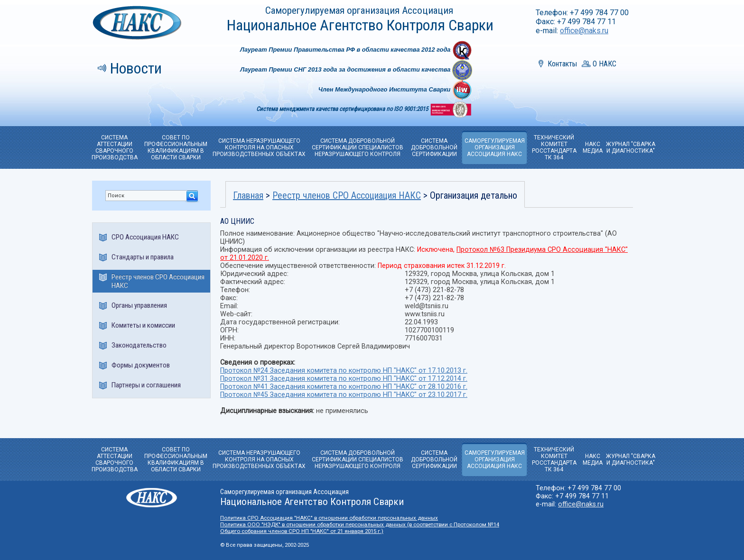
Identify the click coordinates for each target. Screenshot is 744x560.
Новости (136, 68)
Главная (248, 195)
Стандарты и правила (143, 257)
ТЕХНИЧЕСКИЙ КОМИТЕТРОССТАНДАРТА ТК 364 (554, 147)
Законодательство (139, 345)
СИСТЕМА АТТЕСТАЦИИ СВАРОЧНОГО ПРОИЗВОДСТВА (115, 147)
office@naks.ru (584, 31)
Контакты (562, 64)
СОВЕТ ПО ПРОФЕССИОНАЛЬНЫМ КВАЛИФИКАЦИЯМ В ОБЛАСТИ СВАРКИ (176, 147)
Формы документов (141, 365)
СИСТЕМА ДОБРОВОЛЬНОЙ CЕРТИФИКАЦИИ (434, 147)
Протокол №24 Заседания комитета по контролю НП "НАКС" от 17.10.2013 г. (344, 371)
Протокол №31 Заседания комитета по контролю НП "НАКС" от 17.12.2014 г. (344, 379)
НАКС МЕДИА (593, 147)
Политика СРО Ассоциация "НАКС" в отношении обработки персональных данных (329, 518)
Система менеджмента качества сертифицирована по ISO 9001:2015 (343, 109)
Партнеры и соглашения (146, 385)
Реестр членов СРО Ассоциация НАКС (158, 281)
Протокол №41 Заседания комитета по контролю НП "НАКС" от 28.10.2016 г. (344, 387)
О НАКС (604, 64)
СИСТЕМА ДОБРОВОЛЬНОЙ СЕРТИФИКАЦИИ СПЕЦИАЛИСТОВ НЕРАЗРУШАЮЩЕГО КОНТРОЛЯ (358, 147)
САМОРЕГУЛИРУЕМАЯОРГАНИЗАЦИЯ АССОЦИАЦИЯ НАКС (495, 147)
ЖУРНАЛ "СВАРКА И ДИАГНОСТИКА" (631, 147)
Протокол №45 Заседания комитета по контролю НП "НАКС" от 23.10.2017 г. (344, 395)
